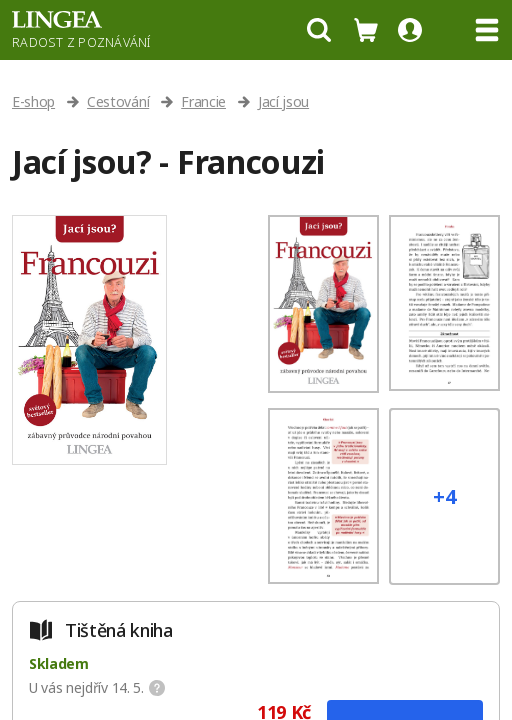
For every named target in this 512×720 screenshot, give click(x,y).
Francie (203, 101)
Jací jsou (283, 101)
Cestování (118, 101)
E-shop (33, 101)
